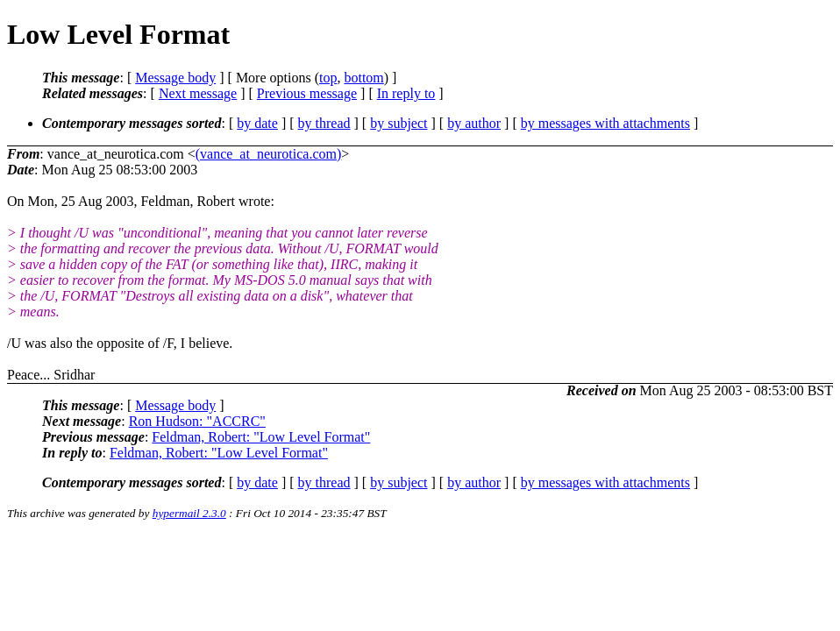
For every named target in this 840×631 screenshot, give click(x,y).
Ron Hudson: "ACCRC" (197, 421)
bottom (363, 78)
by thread (324, 123)
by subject (399, 123)
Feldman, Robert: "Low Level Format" (261, 437)
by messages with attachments (605, 123)
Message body (175, 78)
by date (257, 123)
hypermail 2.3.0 (189, 513)
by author (474, 123)
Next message (198, 93)
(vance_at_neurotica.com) (269, 154)
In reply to (406, 93)
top (328, 78)
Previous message (307, 93)
